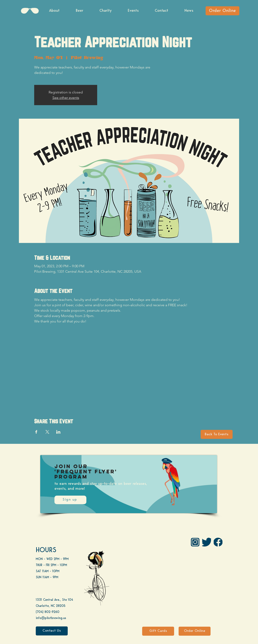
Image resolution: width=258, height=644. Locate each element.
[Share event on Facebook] (36, 432)
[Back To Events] (217, 434)
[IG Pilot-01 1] (195, 542)
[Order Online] (222, 11)
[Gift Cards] (158, 631)
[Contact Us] (52, 631)
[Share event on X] (47, 432)
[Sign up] (70, 500)
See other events (66, 98)
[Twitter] (207, 542)
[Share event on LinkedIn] (58, 432)
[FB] (218, 542)
